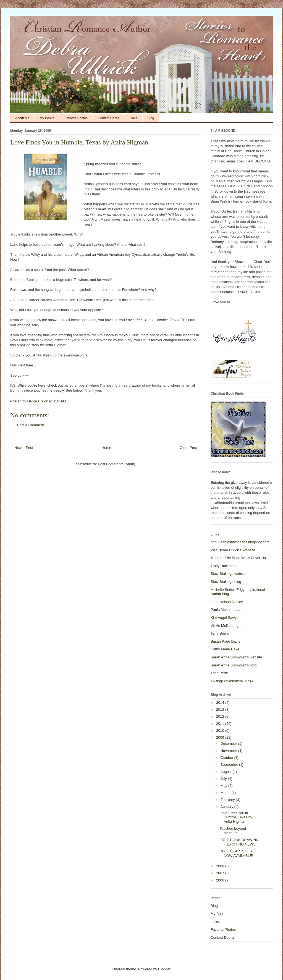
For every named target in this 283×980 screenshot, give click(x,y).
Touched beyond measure (233, 831)
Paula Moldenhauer (226, 610)
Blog (151, 118)
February (228, 800)
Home (107, 448)
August (227, 772)
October (227, 758)
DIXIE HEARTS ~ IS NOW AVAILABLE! (236, 853)
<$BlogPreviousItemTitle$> (232, 681)
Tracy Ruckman (223, 566)
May (224, 786)
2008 (221, 866)
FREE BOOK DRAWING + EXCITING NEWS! (239, 842)
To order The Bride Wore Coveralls (238, 558)
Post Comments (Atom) (116, 464)
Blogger (164, 969)
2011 (221, 724)
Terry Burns (220, 633)
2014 (221, 703)
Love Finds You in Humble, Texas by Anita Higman (236, 817)
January (227, 807)
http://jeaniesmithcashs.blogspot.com (240, 542)
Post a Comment (31, 425)
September (230, 765)
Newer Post (24, 448)
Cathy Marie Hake (225, 649)
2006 (221, 880)
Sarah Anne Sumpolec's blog (234, 665)
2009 (221, 737)
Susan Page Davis (225, 641)
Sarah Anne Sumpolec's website (236, 657)
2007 (221, 873)
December (229, 744)
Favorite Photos (76, 118)
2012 (221, 716)
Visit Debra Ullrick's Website (233, 550)
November (229, 751)
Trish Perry (219, 673)
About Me (22, 118)
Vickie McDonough (226, 626)
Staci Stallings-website (229, 574)
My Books (47, 118)
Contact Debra (108, 118)
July (224, 779)
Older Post (188, 448)
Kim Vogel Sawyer (225, 618)
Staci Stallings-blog (226, 582)
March (226, 793)
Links (133, 118)
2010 (221, 731)
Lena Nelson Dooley (227, 602)
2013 (221, 709)
